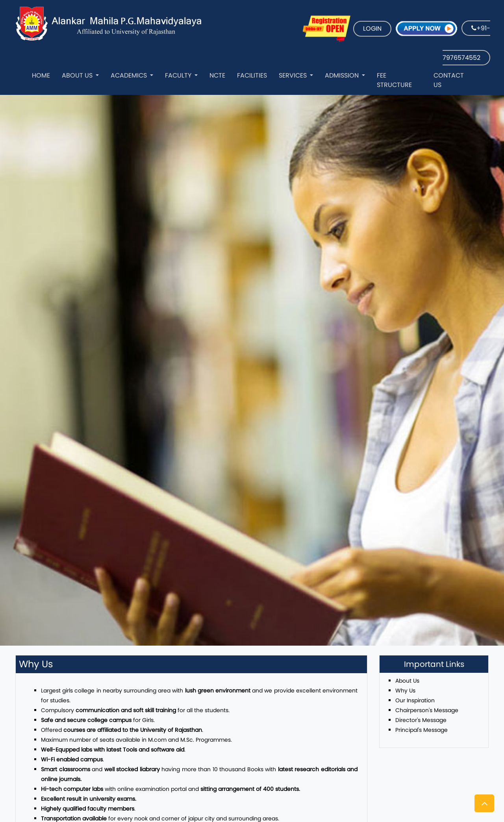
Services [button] (294, 75)
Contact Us (449, 80)
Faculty (179, 75)
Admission (343, 75)
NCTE (217, 75)
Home (41, 75)
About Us (78, 75)
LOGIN (372, 29)
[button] (484, 803)
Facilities (252, 75)
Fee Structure (394, 80)
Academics (130, 75)
